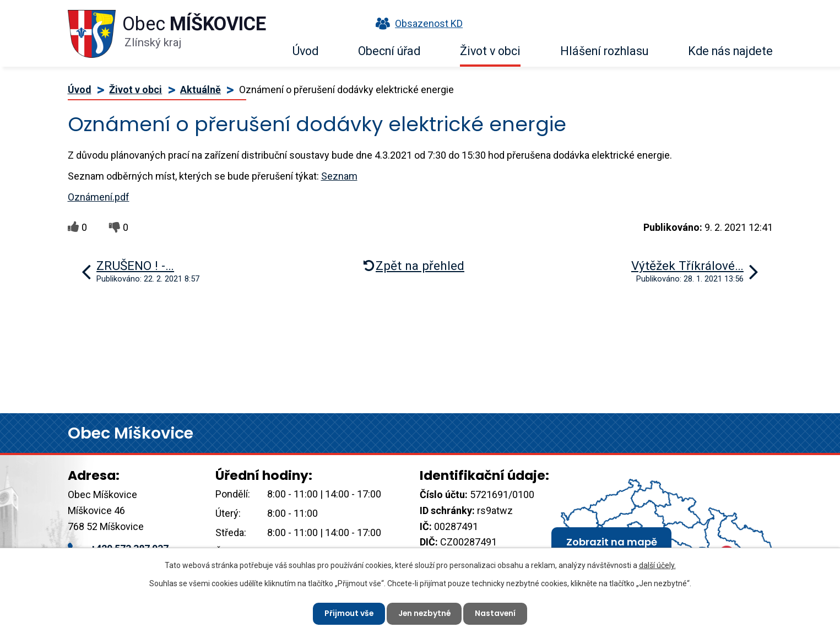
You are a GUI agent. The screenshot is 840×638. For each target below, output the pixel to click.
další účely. (657, 565)
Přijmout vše (348, 613)
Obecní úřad (389, 51)
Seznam (339, 176)
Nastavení (497, 613)
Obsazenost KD (416, 23)
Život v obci (490, 51)
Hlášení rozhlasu (604, 51)
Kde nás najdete (730, 51)
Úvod (305, 51)
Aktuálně (200, 90)
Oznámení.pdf (99, 197)
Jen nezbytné (425, 613)
